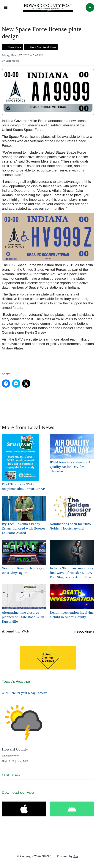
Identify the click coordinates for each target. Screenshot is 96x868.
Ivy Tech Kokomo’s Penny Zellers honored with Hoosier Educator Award (24, 516)
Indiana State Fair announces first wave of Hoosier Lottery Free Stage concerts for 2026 (72, 560)
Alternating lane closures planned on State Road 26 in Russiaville (24, 604)
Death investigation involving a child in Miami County (72, 602)
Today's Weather (16, 681)
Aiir (76, 856)
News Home (15, 47)
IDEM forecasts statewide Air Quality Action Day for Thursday (72, 454)
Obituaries (11, 775)
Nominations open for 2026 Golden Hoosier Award (72, 513)
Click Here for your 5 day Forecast (25, 693)
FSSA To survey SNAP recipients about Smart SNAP (23, 463)
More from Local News (43, 47)
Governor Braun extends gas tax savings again (24, 558)
